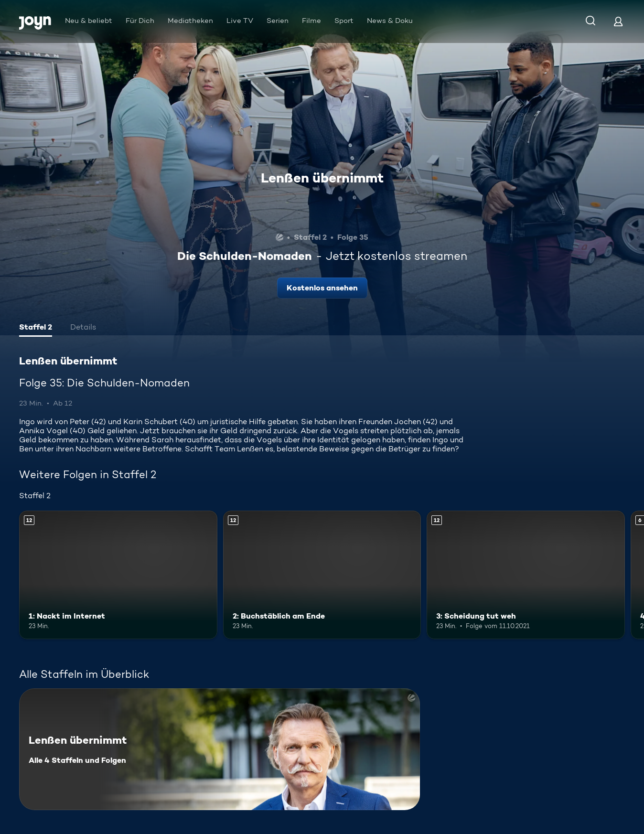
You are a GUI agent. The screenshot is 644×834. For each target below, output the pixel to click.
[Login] (618, 21)
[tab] (36, 328)
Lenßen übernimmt (322, 178)
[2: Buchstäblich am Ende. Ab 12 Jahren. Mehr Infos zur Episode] (322, 575)
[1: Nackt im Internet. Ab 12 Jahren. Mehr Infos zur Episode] (118, 575)
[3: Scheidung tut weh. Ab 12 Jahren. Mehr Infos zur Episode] (526, 575)
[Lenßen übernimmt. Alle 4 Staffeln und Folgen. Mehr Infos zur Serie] (220, 749)
